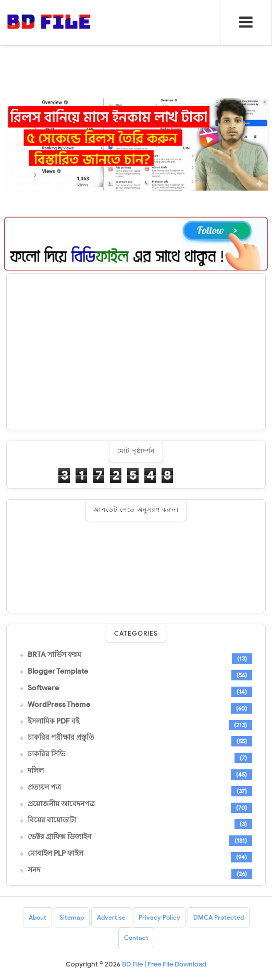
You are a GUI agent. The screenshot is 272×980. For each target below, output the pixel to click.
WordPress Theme (59, 705)
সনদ (34, 870)
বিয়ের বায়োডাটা (52, 820)
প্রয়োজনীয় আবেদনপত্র (61, 804)
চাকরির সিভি (46, 754)
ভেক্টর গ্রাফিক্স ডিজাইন (59, 837)
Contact (136, 938)
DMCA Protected (219, 917)
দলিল (36, 771)
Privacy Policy (159, 917)
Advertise (111, 917)
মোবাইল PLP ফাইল (55, 854)
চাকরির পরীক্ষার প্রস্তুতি (61, 738)
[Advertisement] (136, 352)
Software (43, 688)
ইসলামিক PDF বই (53, 721)
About (38, 917)
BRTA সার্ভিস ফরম (54, 655)
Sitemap (72, 917)
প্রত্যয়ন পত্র (44, 788)
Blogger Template (58, 672)
